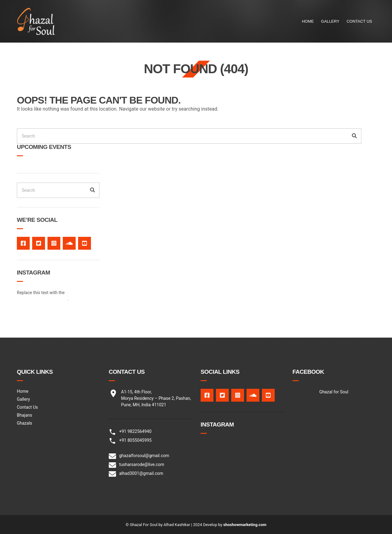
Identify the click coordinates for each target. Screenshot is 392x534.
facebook (23, 243)
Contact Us (359, 21)
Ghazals (24, 423)
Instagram (54, 243)
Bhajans (24, 415)
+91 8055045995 (135, 440)
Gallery (330, 21)
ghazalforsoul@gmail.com (144, 456)
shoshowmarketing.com (245, 525)
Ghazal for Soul (334, 392)
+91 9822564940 (135, 431)
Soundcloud (69, 243)
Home (308, 21)
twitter (39, 243)
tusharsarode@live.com (142, 464)
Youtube (85, 243)
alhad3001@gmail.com (141, 473)
